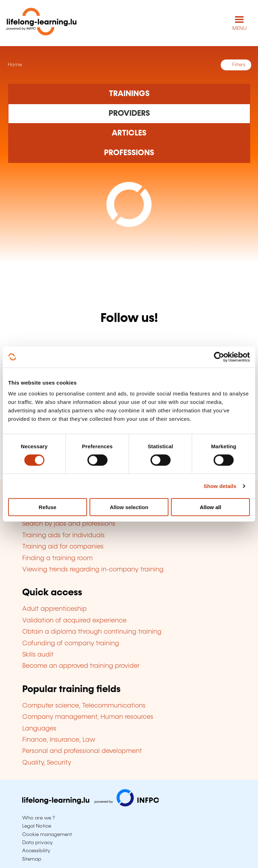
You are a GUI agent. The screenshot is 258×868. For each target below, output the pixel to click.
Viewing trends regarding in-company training (93, 570)
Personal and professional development (82, 751)
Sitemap (32, 859)
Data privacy (38, 843)
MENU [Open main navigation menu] (239, 28)
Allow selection (129, 507)
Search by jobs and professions (69, 524)
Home (14, 65)
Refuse (48, 507)
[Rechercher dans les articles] (129, 133)
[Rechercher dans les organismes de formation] (129, 114)
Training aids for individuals (63, 536)
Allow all (211, 507)
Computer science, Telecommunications (84, 706)
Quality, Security (47, 763)
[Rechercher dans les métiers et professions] (129, 153)
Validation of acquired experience (74, 621)
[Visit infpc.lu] (91, 805)
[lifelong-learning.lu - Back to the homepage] (42, 23)
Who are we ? (38, 818)
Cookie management (47, 835)
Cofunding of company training (71, 644)
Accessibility (36, 851)
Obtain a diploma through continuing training (92, 632)
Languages (39, 729)
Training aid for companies (63, 547)
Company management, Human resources (88, 717)
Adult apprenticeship (54, 609)
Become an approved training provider (81, 666)
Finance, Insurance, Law (59, 740)
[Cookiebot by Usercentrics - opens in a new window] (219, 357)
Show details (220, 486)
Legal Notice (37, 826)
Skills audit (38, 655)
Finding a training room (57, 558)
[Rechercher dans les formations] (129, 94)
